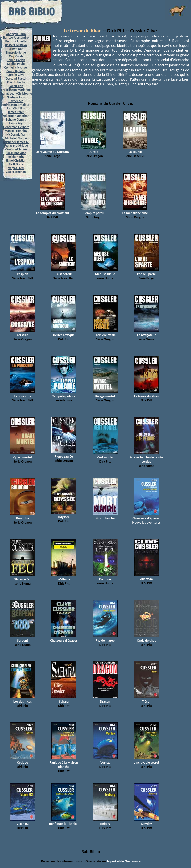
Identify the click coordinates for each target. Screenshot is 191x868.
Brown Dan (16, 49)
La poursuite (23, 394)
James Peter (16, 112)
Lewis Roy (16, 123)
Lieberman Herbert (16, 127)
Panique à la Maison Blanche (64, 763)
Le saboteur (64, 272)
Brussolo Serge (16, 53)
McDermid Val (16, 134)
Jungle (94, 150)
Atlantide (146, 577)
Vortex (105, 760)
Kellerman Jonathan (16, 116)
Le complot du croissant (53, 211)
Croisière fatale (105, 333)
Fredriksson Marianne (16, 90)
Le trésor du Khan (83, 31)
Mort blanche (105, 516)
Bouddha (23, 516)
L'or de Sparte (146, 272)
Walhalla (64, 577)
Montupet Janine (16, 149)
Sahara (64, 699)
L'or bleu (105, 577)
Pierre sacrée (64, 454)
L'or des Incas (23, 699)
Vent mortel (105, 455)
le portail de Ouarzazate (124, 861)
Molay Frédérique (16, 146)
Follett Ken (16, 86)
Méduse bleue (105, 272)
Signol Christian (16, 161)
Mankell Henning (16, 131)
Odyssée (64, 515)
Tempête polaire (64, 394)
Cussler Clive (16, 75)
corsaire (23, 333)
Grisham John (16, 97)
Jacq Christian (16, 108)
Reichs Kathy (16, 157)
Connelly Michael (16, 67)
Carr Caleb (16, 56)
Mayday (146, 822)
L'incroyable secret (146, 760)
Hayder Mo (16, 101)
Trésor (146, 699)
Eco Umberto (16, 82)
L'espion (23, 272)
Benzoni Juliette (16, 41)
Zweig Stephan (16, 172)
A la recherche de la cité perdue (146, 457)
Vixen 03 (23, 822)
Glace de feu (23, 577)
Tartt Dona (16, 164)
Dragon (105, 699)
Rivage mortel (105, 394)
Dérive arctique (64, 333)
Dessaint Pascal (16, 79)
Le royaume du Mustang (52, 150)
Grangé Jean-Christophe (16, 93)
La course (135, 150)
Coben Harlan (16, 60)
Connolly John (16, 71)
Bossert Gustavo (16, 45)
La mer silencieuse (135, 211)
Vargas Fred (16, 168)
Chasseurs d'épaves (64, 638)
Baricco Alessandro (16, 38)
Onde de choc (146, 638)
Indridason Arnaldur (16, 105)
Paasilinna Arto (16, 153)
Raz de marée (105, 638)
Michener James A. (16, 142)
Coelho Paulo (16, 64)
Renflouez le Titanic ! (64, 822)
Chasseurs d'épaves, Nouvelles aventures (146, 518)
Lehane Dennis (16, 120)
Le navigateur (146, 333)
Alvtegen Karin (16, 34)
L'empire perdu (94, 211)
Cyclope (23, 760)
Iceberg (105, 822)
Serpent (23, 638)
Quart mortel (23, 455)
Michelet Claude (16, 138)
